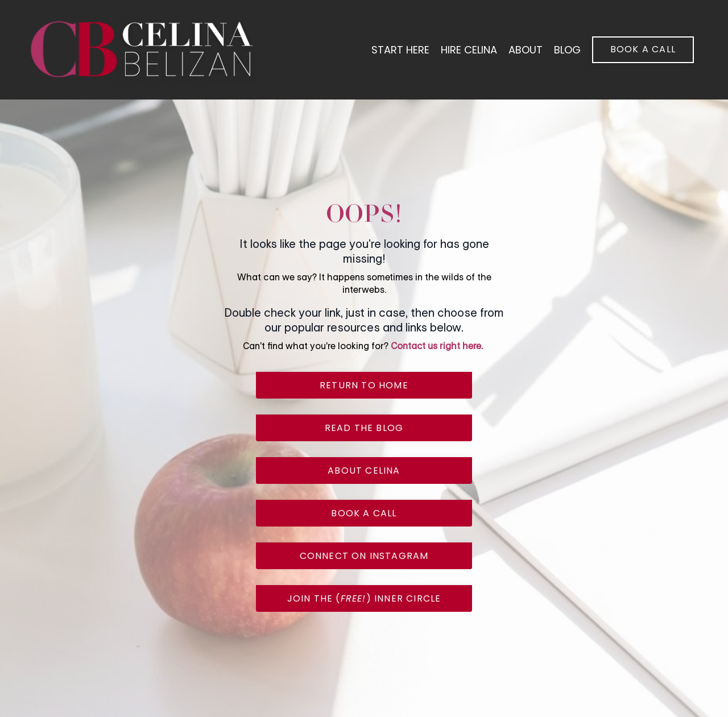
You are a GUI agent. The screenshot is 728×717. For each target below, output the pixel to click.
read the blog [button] (364, 428)
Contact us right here (436, 346)
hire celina (469, 50)
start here (400, 50)
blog (567, 50)
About (526, 50)
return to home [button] (364, 385)
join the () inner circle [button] (364, 598)
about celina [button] (364, 471)
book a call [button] (643, 49)
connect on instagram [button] (364, 556)
